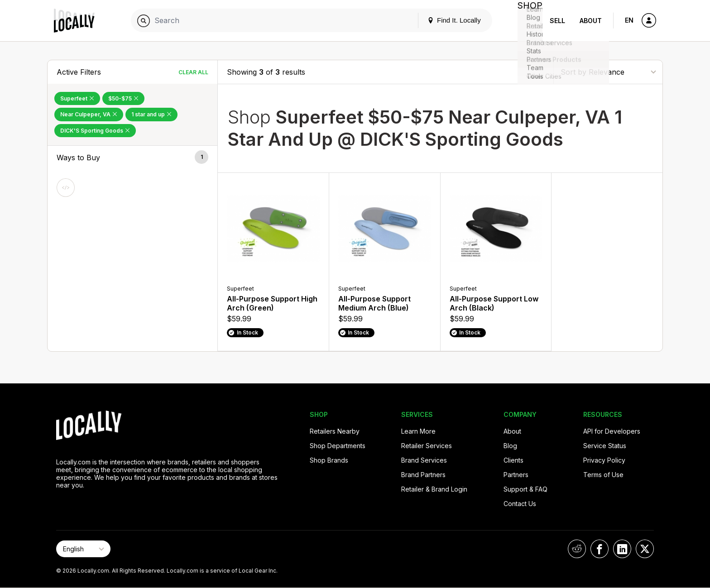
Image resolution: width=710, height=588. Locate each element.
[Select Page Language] (83, 549)
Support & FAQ (525, 489)
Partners (516, 475)
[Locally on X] (645, 549)
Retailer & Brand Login (434, 489)
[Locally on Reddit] (577, 549)
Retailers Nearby (335, 431)
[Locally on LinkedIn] (622, 549)
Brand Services (424, 460)
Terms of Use (603, 475)
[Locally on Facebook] (600, 549)
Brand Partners (423, 475)
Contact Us (520, 504)
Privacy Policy (604, 460)
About (591, 21)
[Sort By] (608, 72)
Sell (557, 21)
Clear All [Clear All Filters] (193, 72)
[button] (132, 158)
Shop (526, 21)
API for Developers (612, 431)
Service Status (605, 446)
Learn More (418, 431)
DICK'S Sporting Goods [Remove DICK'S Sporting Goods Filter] (95, 131)
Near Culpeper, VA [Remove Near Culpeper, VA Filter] (89, 114)
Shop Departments (338, 446)
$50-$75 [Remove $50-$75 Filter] (123, 98)
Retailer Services (427, 446)
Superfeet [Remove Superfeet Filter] (77, 98)
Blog (510, 446)
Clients (513, 460)
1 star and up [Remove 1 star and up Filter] (151, 114)
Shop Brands (329, 460)
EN (629, 20)
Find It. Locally (446, 20)
